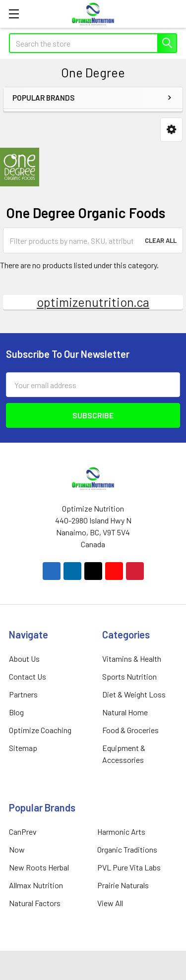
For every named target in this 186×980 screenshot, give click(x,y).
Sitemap (23, 748)
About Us (24, 659)
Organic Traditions (127, 849)
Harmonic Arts (121, 832)
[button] (171, 130)
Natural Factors (35, 903)
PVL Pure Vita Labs (129, 867)
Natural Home (125, 712)
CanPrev (23, 832)
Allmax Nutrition (36, 885)
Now (17, 849)
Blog (16, 712)
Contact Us (28, 676)
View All (110, 903)
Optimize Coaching (40, 730)
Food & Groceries (130, 730)
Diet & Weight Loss (134, 694)
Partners (23, 694)
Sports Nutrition (129, 676)
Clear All (161, 240)
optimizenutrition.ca (93, 302)
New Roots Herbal (39, 867)
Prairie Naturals (123, 885)
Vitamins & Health (132, 659)
